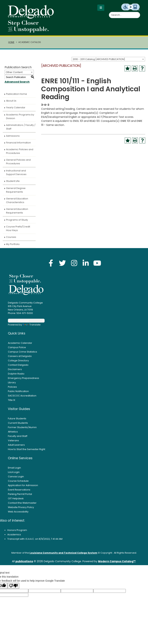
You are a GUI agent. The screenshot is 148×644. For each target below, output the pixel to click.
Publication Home (17, 94)
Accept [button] (82, 640)
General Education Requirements (17, 211)
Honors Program (17, 530)
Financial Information (18, 143)
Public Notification (18, 391)
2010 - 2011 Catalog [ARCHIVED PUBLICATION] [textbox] (99, 59)
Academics (14, 535)
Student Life (13, 181)
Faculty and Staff (18, 436)
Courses (11, 237)
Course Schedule (18, 481)
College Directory (18, 361)
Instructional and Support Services (16, 172)
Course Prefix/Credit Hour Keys (18, 228)
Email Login (14, 468)
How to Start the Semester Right (27, 449)
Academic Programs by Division (20, 116)
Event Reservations (19, 490)
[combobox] (108, 59)
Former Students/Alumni (22, 427)
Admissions (13, 136)
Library (12, 382)
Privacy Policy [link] (60, 640)
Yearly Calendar (16, 107)
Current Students (18, 423)
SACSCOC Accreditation (22, 396)
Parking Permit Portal (20, 494)
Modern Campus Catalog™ (117, 561)
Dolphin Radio (16, 374)
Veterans (13, 440)
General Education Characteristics (17, 200)
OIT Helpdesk (16, 498)
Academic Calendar (20, 343)
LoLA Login (14, 472)
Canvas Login (16, 477)
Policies (12, 387)
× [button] (92, 638)
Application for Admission (23, 485)
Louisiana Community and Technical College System (63, 553)
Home (11, 42)
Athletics (13, 432)
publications (24, 561)
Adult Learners (16, 445)
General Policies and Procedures (18, 162)
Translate (32, 325)
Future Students (17, 419)
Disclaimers (15, 369)
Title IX (12, 400)
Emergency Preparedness (24, 378)
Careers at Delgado (20, 356)
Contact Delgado (18, 365)
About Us (11, 101)
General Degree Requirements (16, 190)
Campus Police (17, 347)
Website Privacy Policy (21, 507)
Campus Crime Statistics (22, 352)
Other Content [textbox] (14, 72)
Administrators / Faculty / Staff (21, 127)
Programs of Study (17, 220)
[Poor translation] (13, 586)
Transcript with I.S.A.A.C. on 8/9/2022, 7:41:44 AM (35, 539)
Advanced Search (17, 82)
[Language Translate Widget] (26, 321)
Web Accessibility (18, 512)
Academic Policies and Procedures (20, 151)
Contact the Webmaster (22, 503)
